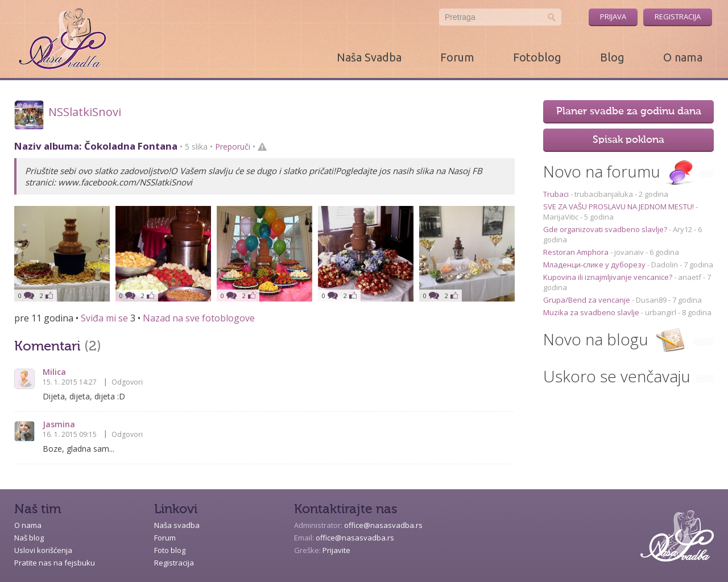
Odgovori (127, 382)
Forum (457, 57)
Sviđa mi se (104, 318)
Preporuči (233, 146)
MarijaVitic (561, 217)
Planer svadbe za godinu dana (629, 112)
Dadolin (665, 265)
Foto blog (170, 550)
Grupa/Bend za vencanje (588, 300)
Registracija (678, 16)
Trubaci (557, 194)
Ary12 (682, 229)
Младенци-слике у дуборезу (595, 265)
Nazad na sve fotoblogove (199, 318)
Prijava (613, 16)
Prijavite (336, 550)
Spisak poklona (628, 140)
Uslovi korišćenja (43, 550)
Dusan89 (651, 300)
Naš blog (29, 538)
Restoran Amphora (577, 252)
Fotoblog (537, 57)
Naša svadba (177, 525)
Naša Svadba (369, 57)
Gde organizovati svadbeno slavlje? (606, 229)
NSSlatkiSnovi (85, 112)
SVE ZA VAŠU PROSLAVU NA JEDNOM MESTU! (619, 207)
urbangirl (661, 312)
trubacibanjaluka (604, 194)
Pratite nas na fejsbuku (55, 563)
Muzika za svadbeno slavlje (592, 312)
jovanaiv (629, 252)
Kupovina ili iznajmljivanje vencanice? (609, 277)
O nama (683, 57)
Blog (612, 57)
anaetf (690, 277)
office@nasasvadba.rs (383, 525)
